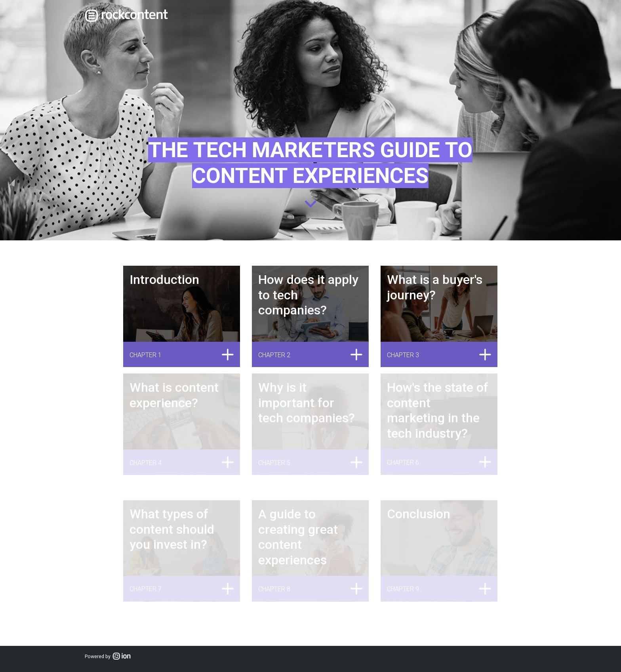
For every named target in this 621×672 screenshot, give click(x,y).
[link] (126, 16)
